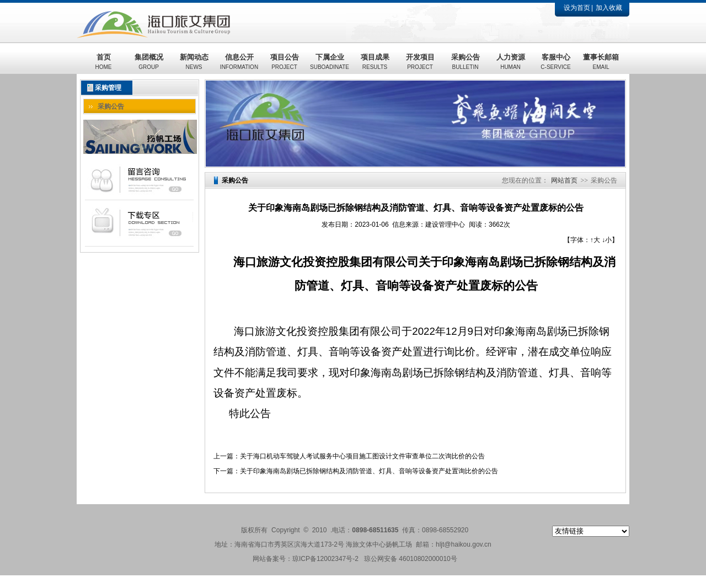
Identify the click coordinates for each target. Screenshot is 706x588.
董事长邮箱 (601, 62)
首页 (104, 62)
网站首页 (564, 180)
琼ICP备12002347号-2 (325, 559)
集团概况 (149, 62)
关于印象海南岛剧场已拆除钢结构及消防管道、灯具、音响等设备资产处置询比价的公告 (369, 471)
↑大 (595, 240)
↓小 (607, 240)
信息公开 (239, 62)
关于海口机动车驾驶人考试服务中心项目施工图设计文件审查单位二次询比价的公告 (362, 456)
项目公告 (285, 62)
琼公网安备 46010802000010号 (411, 559)
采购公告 (466, 62)
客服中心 (555, 62)
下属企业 (330, 62)
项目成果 (375, 62)
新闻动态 (194, 62)
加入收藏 (609, 8)
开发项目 (420, 62)
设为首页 (577, 8)
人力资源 (511, 62)
